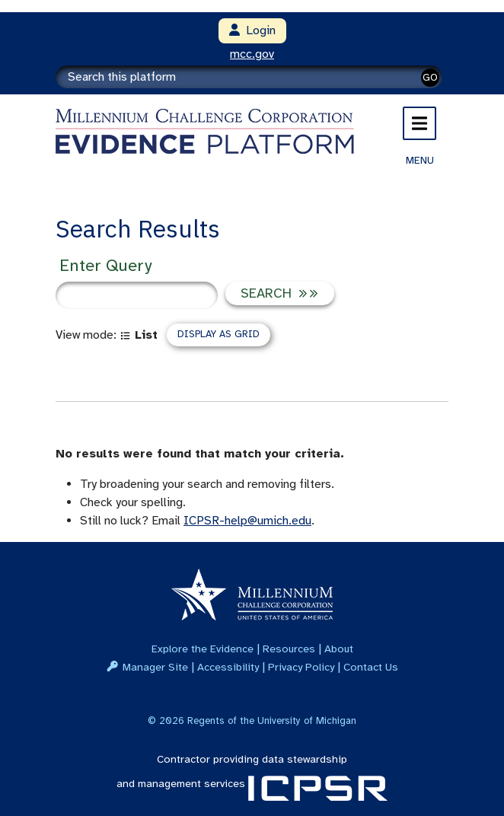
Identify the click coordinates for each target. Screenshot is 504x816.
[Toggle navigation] (419, 123)
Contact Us (371, 667)
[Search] (249, 77)
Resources (289, 649)
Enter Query (105, 265)
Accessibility (228, 667)
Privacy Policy (301, 667)
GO (430, 77)
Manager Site (155, 667)
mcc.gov (252, 54)
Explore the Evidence (203, 649)
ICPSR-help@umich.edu (247, 521)
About (339, 649)
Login (252, 30)
